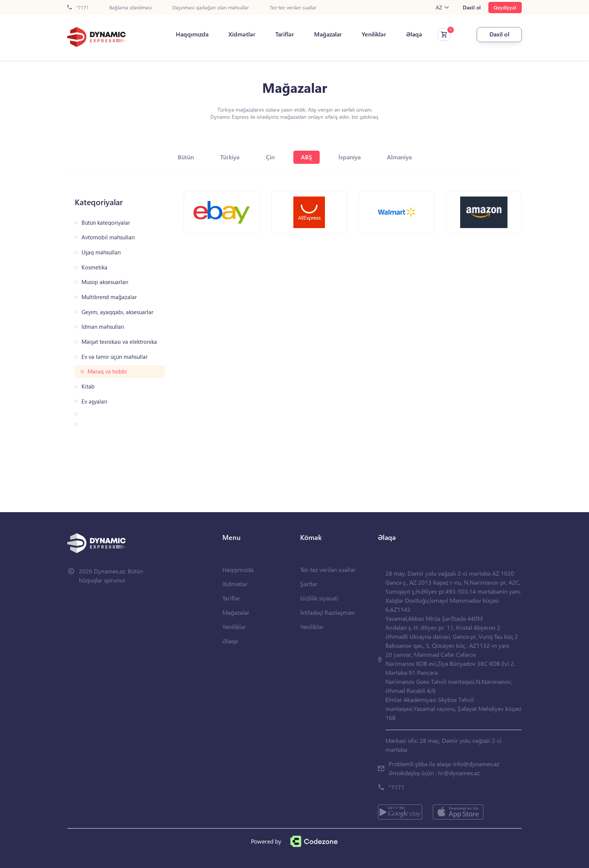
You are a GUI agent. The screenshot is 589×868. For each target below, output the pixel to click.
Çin (270, 157)
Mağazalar (328, 34)
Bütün (186, 157)
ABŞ (307, 157)
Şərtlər (309, 584)
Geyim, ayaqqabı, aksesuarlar (117, 312)
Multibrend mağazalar (109, 297)
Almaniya (399, 157)
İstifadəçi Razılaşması (328, 612)
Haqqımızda (192, 34)
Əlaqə (414, 34)
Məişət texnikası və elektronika (119, 342)
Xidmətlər (242, 34)
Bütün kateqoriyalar (106, 223)
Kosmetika (94, 267)
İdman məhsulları (103, 327)
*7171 (78, 8)
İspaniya (350, 157)
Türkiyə (230, 157)
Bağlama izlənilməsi (131, 8)
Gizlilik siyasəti (319, 598)
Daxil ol (472, 8)
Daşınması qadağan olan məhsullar (211, 8)
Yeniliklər (374, 34)
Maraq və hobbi (107, 371)
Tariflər (285, 34)
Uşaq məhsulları (101, 252)
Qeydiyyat (505, 7)
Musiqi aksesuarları (105, 282)
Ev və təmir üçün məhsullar (115, 357)
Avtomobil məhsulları (108, 237)
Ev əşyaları (94, 401)
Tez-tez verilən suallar (293, 8)
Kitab (88, 386)
